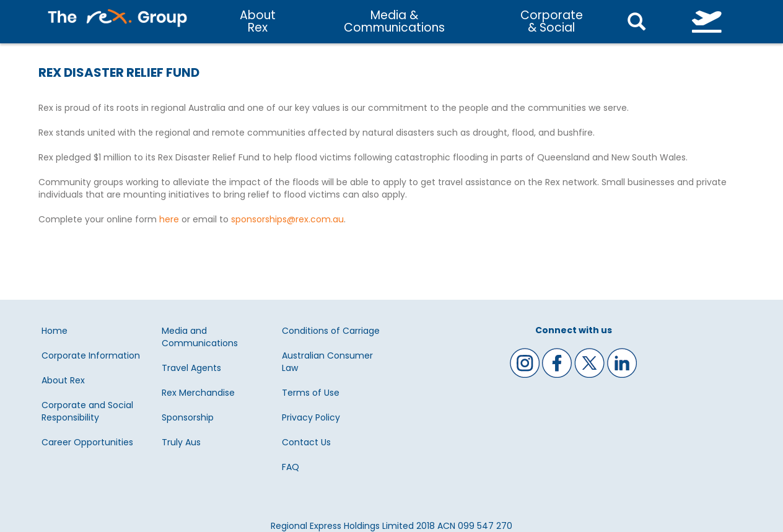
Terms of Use (311, 393)
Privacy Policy (311, 417)
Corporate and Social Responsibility (87, 411)
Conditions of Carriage (331, 331)
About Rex (63, 380)
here (169, 219)
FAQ (291, 467)
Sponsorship (188, 417)
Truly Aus (181, 442)
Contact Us (306, 442)
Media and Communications (200, 337)
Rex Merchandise (198, 393)
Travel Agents (191, 368)
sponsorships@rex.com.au (287, 219)
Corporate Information (91, 355)
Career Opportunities (87, 442)
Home (55, 331)
